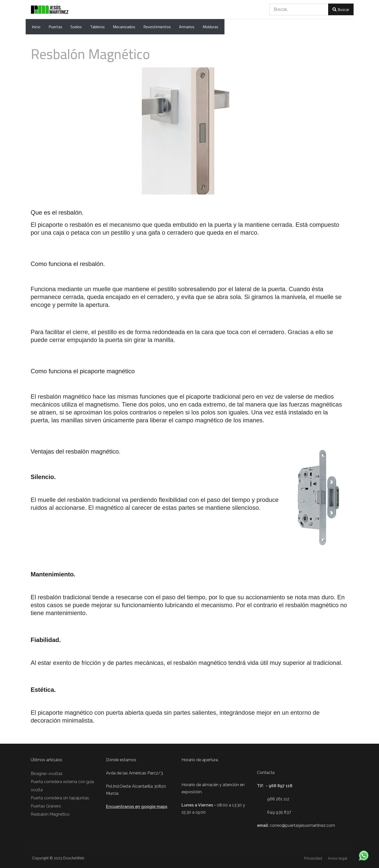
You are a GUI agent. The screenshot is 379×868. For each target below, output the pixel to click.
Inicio (36, 27)
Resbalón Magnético (50, 814)
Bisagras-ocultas (47, 774)
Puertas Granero (46, 806)
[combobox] (299, 9)
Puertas (55, 27)
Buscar (341, 9)
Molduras (210, 27)
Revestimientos (157, 27)
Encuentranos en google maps (137, 807)
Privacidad (313, 858)
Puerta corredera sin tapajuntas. (60, 798)
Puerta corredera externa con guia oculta (62, 786)
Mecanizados (124, 27)
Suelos (76, 27)
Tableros (97, 27)
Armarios (187, 27)
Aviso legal (338, 858)
